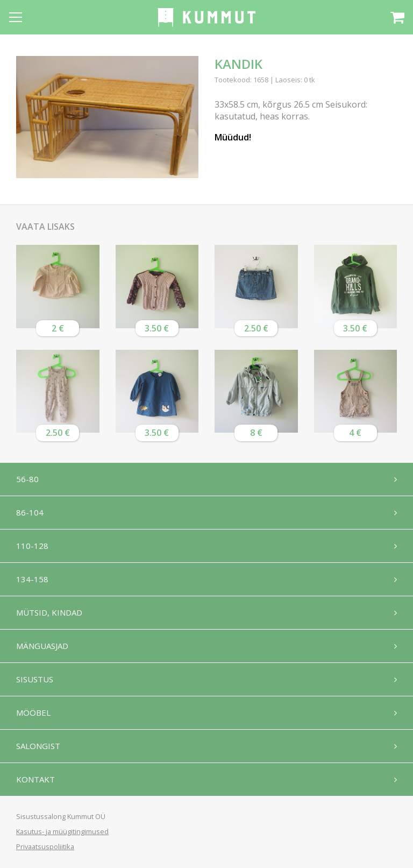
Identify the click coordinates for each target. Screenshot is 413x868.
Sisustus (35, 679)
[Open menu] (16, 17)
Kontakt (35, 779)
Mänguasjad (42, 646)
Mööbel (33, 712)
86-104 (30, 512)
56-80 (27, 479)
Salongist (38, 746)
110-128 (32, 546)
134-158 (32, 579)
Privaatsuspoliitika (45, 846)
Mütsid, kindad (49, 612)
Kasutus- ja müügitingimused (62, 831)
